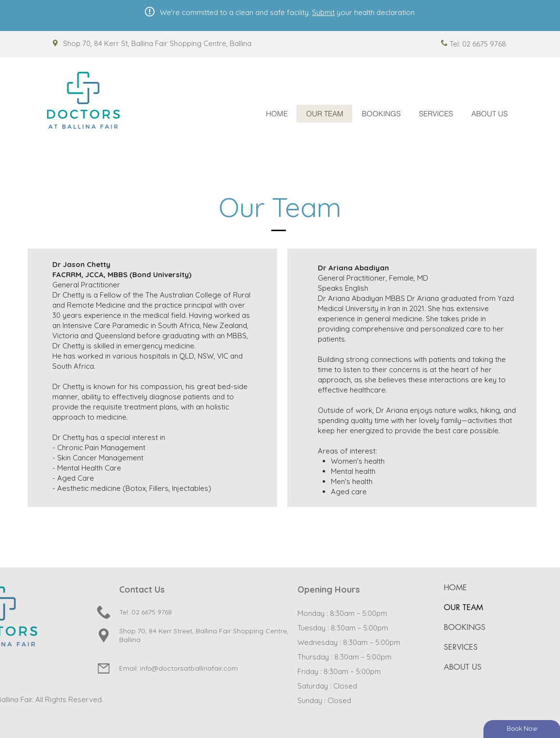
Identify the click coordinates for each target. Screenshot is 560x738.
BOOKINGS (465, 627)
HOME (455, 588)
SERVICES (461, 647)
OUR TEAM (463, 607)
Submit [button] (323, 12)
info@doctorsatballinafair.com (189, 668)
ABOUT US (463, 667)
